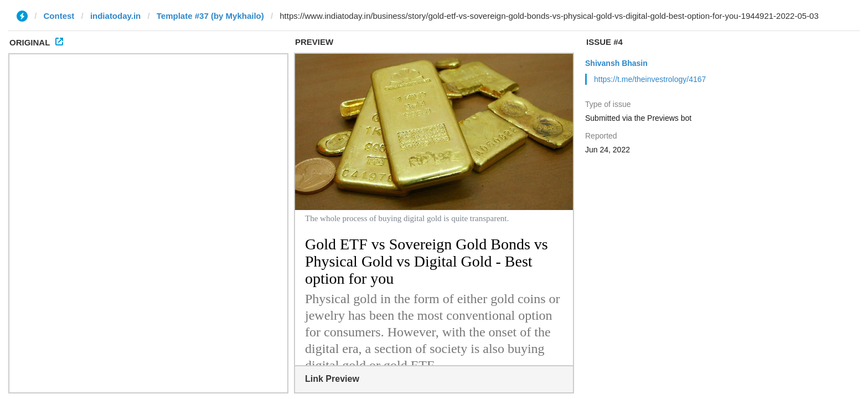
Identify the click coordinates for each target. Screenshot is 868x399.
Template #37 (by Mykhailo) (210, 16)
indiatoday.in (115, 16)
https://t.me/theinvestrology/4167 (650, 79)
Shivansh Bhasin (616, 63)
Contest (59, 16)
